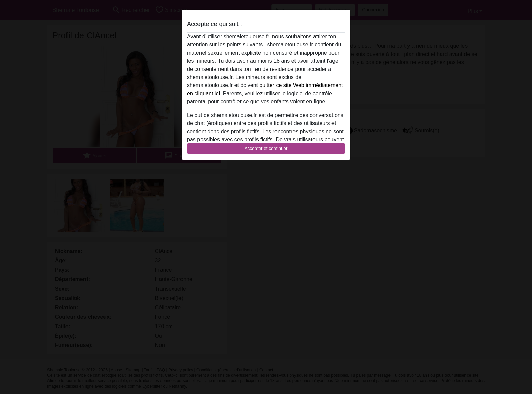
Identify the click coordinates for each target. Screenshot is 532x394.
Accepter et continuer (266, 148)
